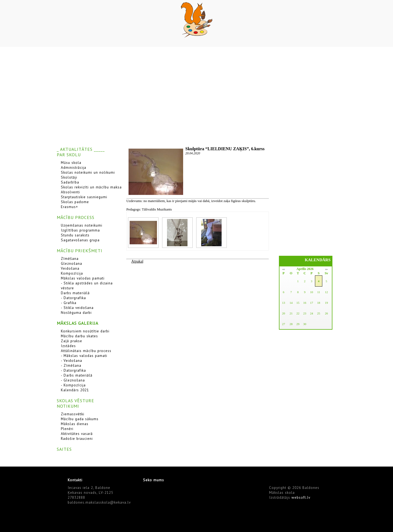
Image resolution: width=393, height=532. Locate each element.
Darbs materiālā (75, 293)
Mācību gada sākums (80, 419)
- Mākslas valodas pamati (84, 356)
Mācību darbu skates (79, 336)
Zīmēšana (70, 259)
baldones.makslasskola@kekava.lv (99, 502)
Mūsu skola (71, 163)
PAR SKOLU (69, 155)
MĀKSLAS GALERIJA (78, 323)
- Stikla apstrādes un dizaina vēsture (87, 285)
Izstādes (68, 346)
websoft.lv (301, 497)
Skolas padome (75, 202)
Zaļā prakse (72, 341)
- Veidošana (72, 360)
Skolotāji (69, 177)
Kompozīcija (72, 273)
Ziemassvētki (73, 414)
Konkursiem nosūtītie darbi (85, 331)
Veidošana (70, 268)
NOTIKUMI (68, 406)
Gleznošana (72, 263)
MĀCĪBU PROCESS (76, 217)
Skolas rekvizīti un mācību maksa (91, 187)
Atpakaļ (137, 261)
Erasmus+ (69, 207)
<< (283, 270)
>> (326, 270)
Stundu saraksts (75, 235)
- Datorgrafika (73, 298)
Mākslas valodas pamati (83, 278)
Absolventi (70, 192)
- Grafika (69, 303)
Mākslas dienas (75, 424)
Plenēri (67, 429)
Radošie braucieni (77, 438)
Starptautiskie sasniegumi (84, 197)
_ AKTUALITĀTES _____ (81, 149)
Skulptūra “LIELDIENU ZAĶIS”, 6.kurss (225, 149)
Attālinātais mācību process (86, 351)
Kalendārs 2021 (75, 390)
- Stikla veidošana (77, 308)
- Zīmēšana (71, 365)
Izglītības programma (80, 230)
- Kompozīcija (73, 385)
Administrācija (74, 167)
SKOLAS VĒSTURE (75, 401)
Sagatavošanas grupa (80, 240)
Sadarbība (70, 182)
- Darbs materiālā (77, 375)
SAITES (64, 449)
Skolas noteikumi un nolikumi (88, 172)
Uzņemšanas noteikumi (82, 225)
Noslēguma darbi (76, 312)
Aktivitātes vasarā (77, 434)
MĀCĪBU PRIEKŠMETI (80, 251)
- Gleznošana (73, 380)
